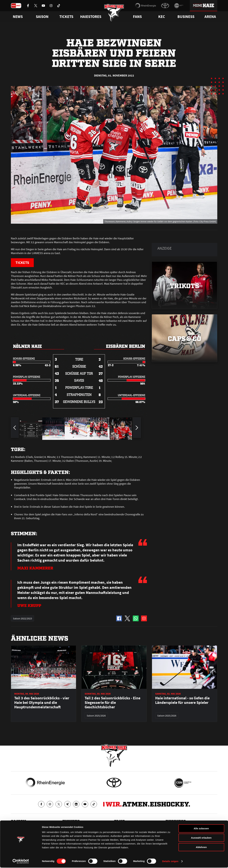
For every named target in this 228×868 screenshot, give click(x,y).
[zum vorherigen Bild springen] (15, 429)
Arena (210, 17)
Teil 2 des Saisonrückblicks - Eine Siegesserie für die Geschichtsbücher (112, 703)
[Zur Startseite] (114, 13)
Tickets (66, 17)
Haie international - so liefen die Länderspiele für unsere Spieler (182, 700)
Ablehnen (201, 848)
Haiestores (91, 17)
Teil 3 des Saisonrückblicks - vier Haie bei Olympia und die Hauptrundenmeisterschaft (42, 703)
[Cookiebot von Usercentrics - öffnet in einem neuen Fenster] (21, 862)
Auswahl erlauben (201, 838)
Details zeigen (170, 862)
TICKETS (23, 263)
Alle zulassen (201, 829)
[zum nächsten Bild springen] (137, 429)
